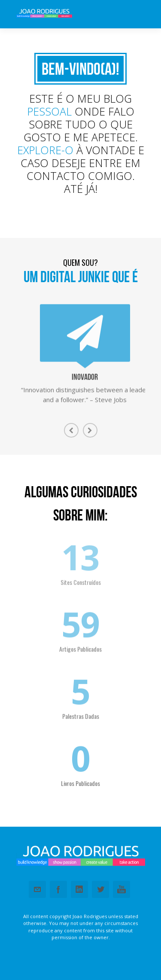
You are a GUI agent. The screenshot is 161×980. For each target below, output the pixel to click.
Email (37, 889)
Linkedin (79, 889)
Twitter (100, 889)
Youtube (122, 889)
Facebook (58, 889)
